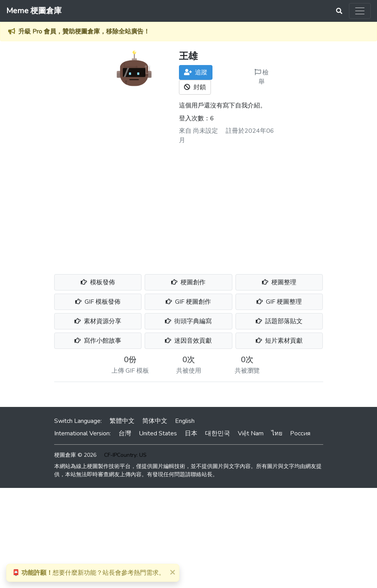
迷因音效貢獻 (188, 341)
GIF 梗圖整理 (279, 302)
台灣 (125, 433)
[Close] (172, 572)
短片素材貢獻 (279, 341)
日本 (191, 433)
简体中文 (155, 421)
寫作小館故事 (98, 341)
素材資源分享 (98, 321)
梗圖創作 (188, 282)
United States (158, 433)
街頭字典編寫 (188, 321)
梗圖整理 (279, 282)
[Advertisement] (189, 206)
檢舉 (262, 77)
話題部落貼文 (279, 321)
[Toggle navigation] (360, 11)
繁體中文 (122, 421)
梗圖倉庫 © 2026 (75, 455)
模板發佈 (98, 282)
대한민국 (218, 433)
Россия (300, 433)
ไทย (277, 433)
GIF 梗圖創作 (188, 302)
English (185, 421)
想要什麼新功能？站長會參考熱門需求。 (88, 573)
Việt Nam (251, 433)
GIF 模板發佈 (98, 302)
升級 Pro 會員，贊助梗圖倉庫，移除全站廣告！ (84, 32)
